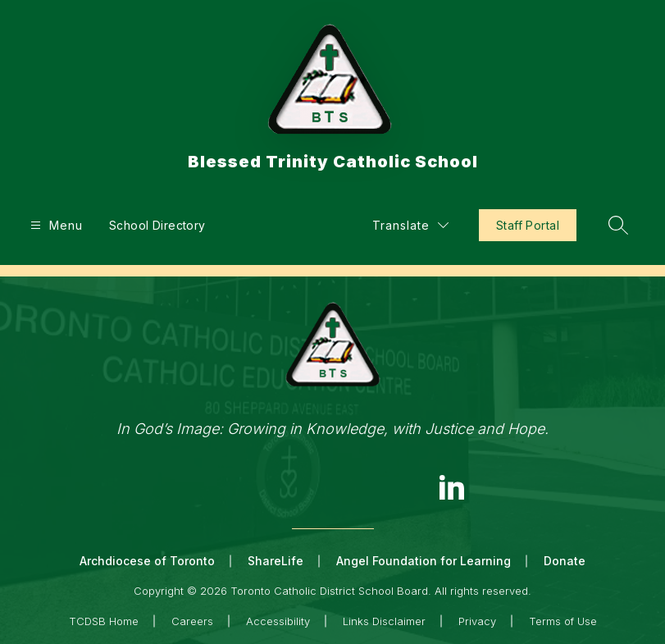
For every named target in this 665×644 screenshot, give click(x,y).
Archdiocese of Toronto (147, 561)
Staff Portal (528, 225)
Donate (565, 561)
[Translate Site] (410, 225)
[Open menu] (55, 225)
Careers (192, 621)
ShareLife (276, 561)
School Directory (157, 225)
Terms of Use (563, 621)
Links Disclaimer (384, 621)
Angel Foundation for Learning (424, 561)
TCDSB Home (104, 621)
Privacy (477, 621)
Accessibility (278, 621)
